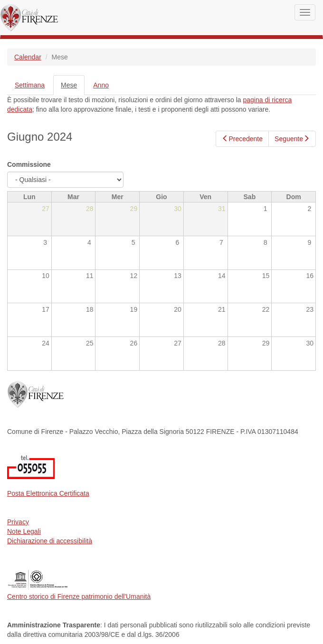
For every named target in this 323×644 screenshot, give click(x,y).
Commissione (29, 164)
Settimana (30, 85)
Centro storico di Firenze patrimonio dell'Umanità (79, 596)
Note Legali (24, 531)
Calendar (28, 57)
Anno (101, 85)
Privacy (18, 522)
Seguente (292, 139)
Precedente (242, 139)
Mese (73, 88)
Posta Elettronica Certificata (48, 493)
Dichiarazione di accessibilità (50, 541)
